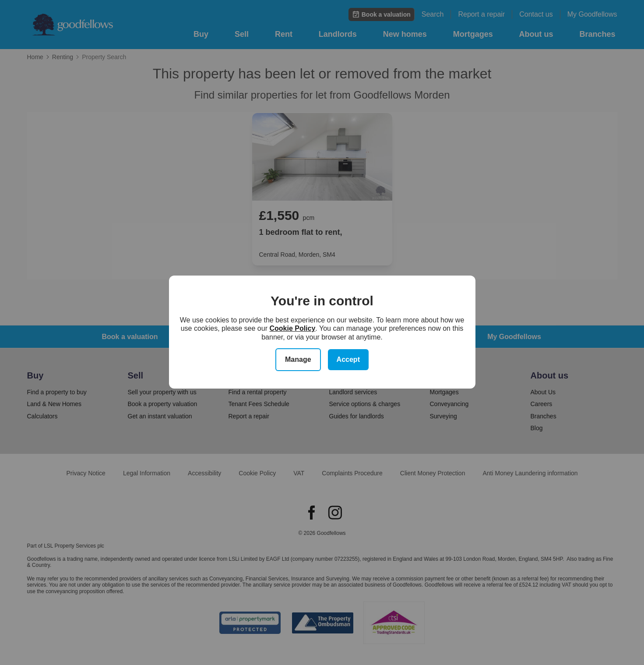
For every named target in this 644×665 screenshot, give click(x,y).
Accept (348, 359)
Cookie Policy (292, 328)
